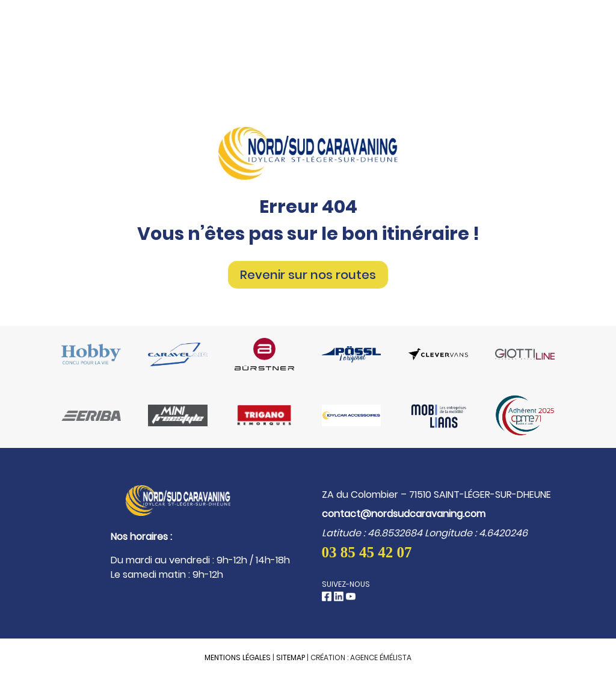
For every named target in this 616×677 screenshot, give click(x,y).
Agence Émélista (381, 657)
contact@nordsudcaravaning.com (404, 514)
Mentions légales (238, 657)
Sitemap (291, 657)
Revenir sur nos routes (308, 275)
